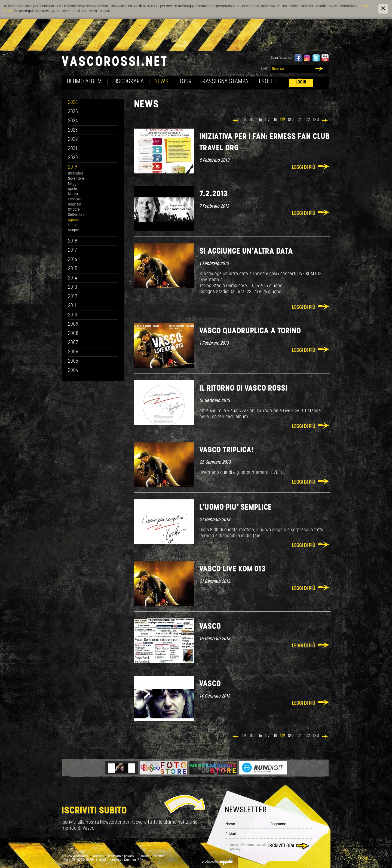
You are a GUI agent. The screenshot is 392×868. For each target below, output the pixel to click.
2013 (73, 287)
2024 (73, 121)
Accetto (249, 847)
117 (267, 120)
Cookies (144, 856)
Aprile (73, 189)
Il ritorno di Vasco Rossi (244, 389)
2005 (73, 361)
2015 (73, 269)
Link (265, 69)
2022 (73, 140)
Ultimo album (85, 82)
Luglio (73, 225)
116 (260, 120)
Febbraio (75, 199)
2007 (73, 343)
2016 (73, 260)
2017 (73, 251)
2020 (73, 158)
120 (291, 120)
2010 (73, 315)
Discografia (128, 82)
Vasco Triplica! (227, 450)
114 (245, 120)
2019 (73, 167)
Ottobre (74, 210)
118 (275, 120)
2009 (73, 324)
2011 (72, 306)
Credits (98, 856)
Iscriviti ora (281, 846)
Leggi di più (304, 168)
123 (316, 120)
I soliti (267, 82)
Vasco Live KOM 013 (232, 569)
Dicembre (76, 174)
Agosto (74, 220)
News (162, 82)
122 (307, 120)
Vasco (210, 627)
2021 (73, 149)
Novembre (76, 179)
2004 (73, 371)
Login (301, 82)
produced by (218, 862)
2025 (73, 112)
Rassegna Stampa (226, 82)
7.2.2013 (214, 194)
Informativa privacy (121, 856)
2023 (73, 130)
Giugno (74, 230)
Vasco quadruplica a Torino (250, 331)
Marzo (73, 194)
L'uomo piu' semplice (236, 508)
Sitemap (160, 856)
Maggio (74, 184)
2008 (73, 334)
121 (299, 120)
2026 (73, 103)
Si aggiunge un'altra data (246, 252)
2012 (73, 297)
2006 (73, 352)
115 (252, 120)
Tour (186, 82)
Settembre (76, 215)
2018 (73, 241)
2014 (73, 278)
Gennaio (75, 205)
